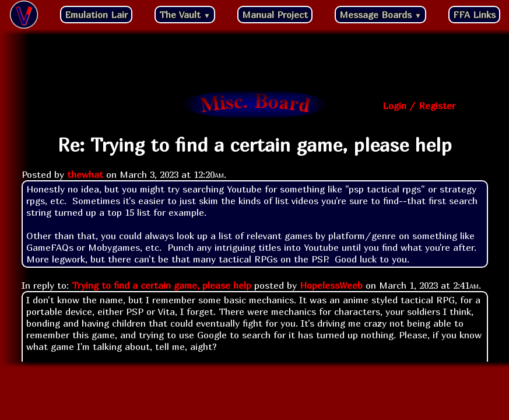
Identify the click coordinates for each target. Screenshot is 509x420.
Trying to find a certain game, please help (162, 285)
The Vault (185, 15)
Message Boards (380, 15)
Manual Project (275, 15)
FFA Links (474, 15)
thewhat (85, 174)
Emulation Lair (96, 15)
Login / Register (419, 106)
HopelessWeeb (331, 285)
